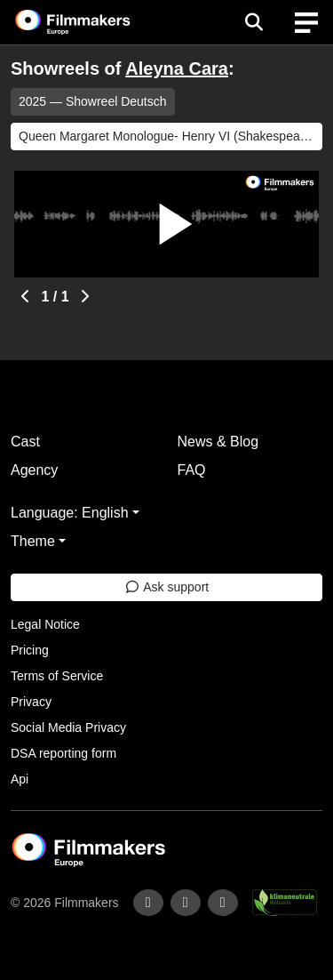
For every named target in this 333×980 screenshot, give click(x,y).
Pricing (30, 650)
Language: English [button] (70, 513)
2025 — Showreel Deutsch (93, 101)
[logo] (94, 22)
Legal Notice (45, 624)
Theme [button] (33, 541)
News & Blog (218, 442)
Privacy (31, 702)
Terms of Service (57, 676)
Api (20, 779)
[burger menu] (306, 23)
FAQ (192, 470)
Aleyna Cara (177, 68)
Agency (34, 470)
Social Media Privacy (68, 727)
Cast (25, 442)
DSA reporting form (63, 753)
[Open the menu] (254, 22)
